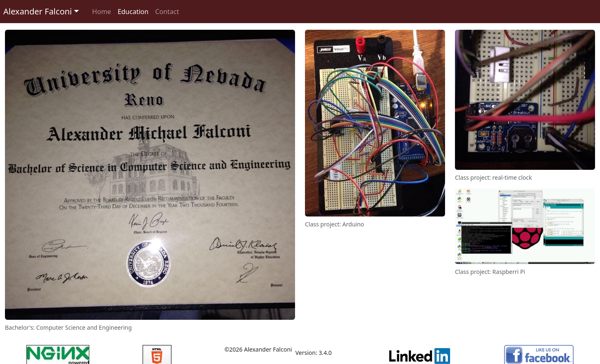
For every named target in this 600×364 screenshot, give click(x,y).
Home (102, 12)
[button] (41, 12)
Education (133, 12)
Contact (167, 12)
